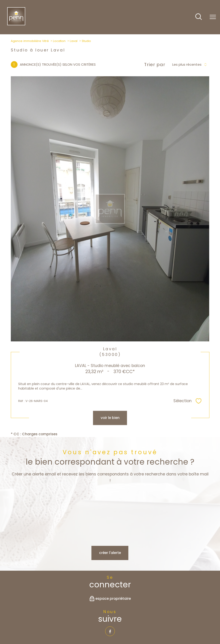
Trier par (155, 65)
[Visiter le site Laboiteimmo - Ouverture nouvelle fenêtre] (110, 637)
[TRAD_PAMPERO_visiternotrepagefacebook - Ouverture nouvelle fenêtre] (110, 577)
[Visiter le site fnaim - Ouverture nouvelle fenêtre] (89, 610)
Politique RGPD (154, 627)
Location (59, 41)
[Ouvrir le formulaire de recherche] (199, 17)
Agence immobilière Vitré (30, 41)
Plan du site (74, 627)
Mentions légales (97, 627)
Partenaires (132, 627)
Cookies (172, 627)
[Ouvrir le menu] (213, 17)
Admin (117, 627)
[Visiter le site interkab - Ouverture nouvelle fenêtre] (117, 610)
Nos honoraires (53, 627)
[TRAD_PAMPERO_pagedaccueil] (16, 24)
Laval (74, 41)
